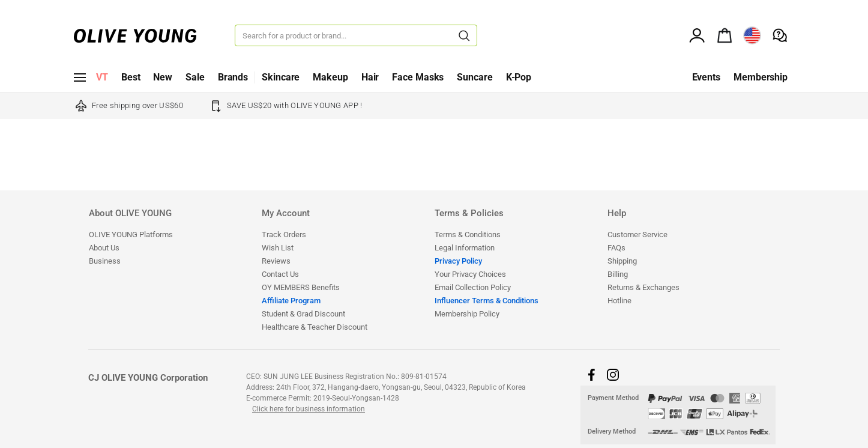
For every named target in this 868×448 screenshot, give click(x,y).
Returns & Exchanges (643, 287)
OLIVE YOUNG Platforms (131, 235)
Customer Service (637, 235)
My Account (286, 214)
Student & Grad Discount (303, 314)
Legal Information (465, 248)
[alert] (725, 34)
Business (105, 261)
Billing (618, 274)
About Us (104, 248)
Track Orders (284, 235)
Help (617, 214)
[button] (591, 375)
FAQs (616, 248)
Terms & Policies (469, 214)
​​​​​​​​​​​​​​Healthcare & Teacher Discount (315, 327)
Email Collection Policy (473, 287)
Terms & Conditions (468, 235)
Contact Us (280, 274)
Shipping (622, 261)
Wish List (278, 248)
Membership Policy (467, 314)
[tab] (175, 218)
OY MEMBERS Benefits (301, 287)
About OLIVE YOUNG (130, 214)
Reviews (276, 261)
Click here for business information (309, 409)
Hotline (619, 301)
